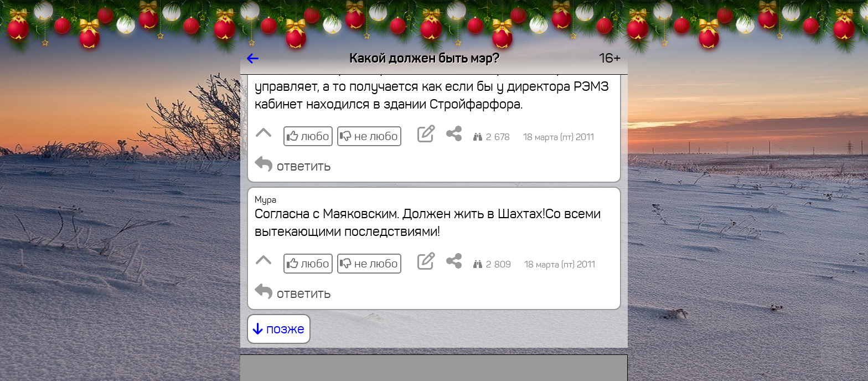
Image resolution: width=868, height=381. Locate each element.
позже (279, 329)
